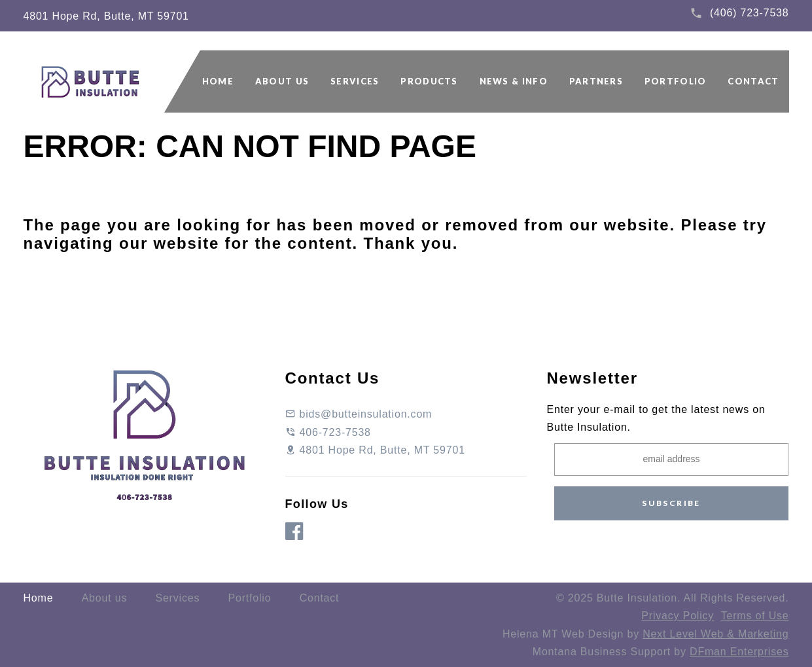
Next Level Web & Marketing (715, 634)
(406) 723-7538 (750, 13)
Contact (320, 598)
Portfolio (249, 598)
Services (177, 598)
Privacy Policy (678, 616)
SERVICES (355, 81)
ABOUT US (282, 81)
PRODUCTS (429, 81)
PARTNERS (596, 81)
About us (105, 598)
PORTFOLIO (676, 81)
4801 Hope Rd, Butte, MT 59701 (106, 16)
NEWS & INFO (514, 81)
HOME (218, 81)
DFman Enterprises (739, 652)
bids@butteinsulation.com (359, 414)
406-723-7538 (328, 432)
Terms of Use (755, 616)
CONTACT (753, 81)
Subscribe (671, 503)
